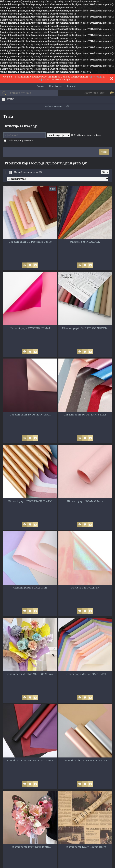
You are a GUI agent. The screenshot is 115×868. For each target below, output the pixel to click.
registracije (95, 77)
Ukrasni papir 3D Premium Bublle (30, 242)
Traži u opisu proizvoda (19, 141)
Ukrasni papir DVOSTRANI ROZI (30, 415)
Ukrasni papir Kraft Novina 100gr (85, 847)
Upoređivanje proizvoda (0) (28, 172)
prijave (42, 80)
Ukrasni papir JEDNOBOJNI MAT (85, 674)
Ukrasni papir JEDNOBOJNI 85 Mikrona (30, 674)
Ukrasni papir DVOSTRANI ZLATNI (30, 501)
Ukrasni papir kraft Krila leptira (30, 847)
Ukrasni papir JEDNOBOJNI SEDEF (85, 761)
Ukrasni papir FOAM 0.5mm (85, 501)
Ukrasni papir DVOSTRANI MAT (30, 328)
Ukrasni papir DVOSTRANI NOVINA (85, 328)
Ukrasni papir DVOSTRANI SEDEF (85, 415)
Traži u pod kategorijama (86, 135)
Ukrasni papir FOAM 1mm (30, 588)
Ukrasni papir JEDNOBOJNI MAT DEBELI (31, 761)
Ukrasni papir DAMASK (85, 242)
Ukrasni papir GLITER (85, 588)
